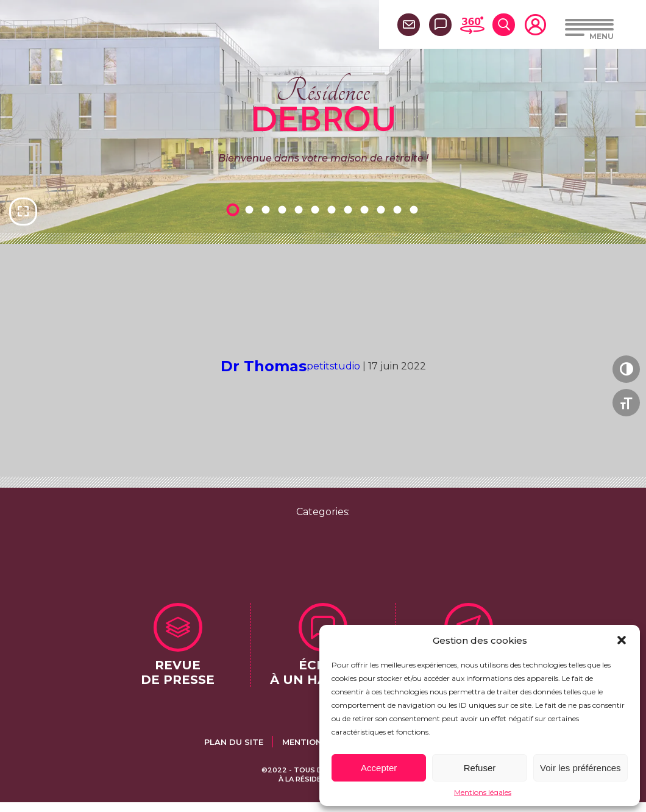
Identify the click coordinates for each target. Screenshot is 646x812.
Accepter (379, 768)
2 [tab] (251, 209)
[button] (622, 640)
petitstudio (333, 366)
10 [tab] (383, 209)
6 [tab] (317, 209)
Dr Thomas (264, 366)
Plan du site (234, 742)
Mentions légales (483, 792)
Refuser (480, 768)
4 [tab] (284, 209)
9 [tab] (366, 209)
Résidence (323, 103)
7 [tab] (333, 209)
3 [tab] (268, 209)
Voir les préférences (580, 768)
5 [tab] (300, 209)
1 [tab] (235, 209)
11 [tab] (399, 209)
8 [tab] (350, 209)
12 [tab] (416, 209)
